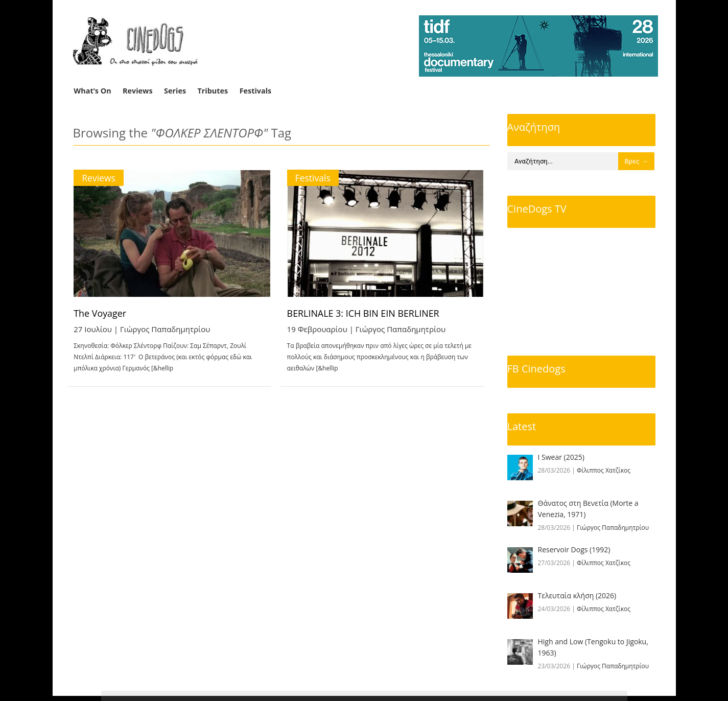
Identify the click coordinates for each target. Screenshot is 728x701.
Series (175, 91)
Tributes (213, 91)
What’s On (92, 91)
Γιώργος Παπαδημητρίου (165, 329)
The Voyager (101, 313)
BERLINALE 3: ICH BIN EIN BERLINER (370, 313)
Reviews (138, 91)
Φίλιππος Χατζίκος (604, 470)
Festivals (256, 91)
